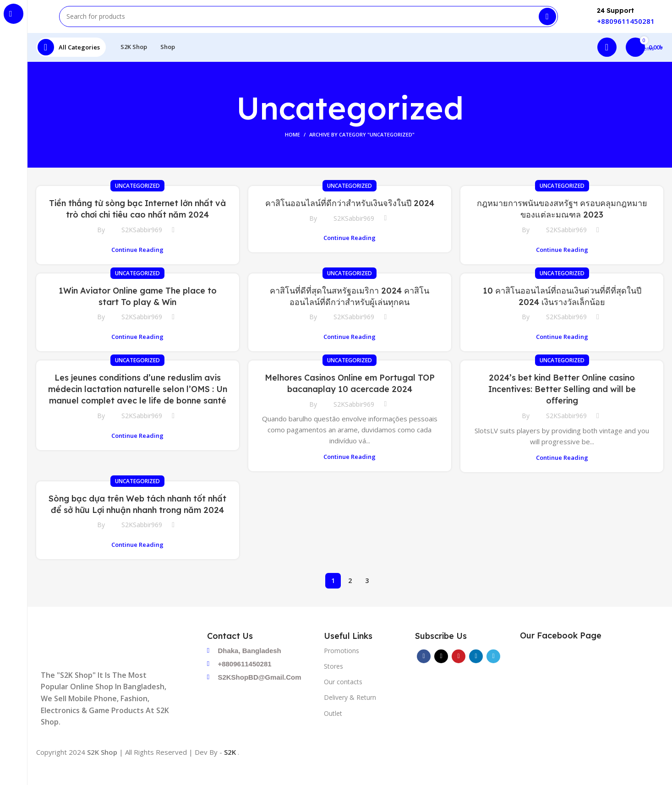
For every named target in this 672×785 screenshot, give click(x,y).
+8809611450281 (626, 27)
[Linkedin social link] (476, 672)
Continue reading (137, 266)
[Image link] (111, 664)
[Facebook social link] (424, 672)
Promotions (341, 667)
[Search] (309, 23)
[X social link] (441, 672)
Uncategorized (137, 202)
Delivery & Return (350, 714)
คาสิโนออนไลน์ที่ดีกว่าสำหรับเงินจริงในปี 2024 (350, 220)
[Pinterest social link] (459, 672)
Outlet (333, 729)
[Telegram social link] (493, 672)
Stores (333, 682)
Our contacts (343, 698)
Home (292, 151)
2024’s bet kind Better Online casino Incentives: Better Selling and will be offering (562, 405)
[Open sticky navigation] (71, 62)
